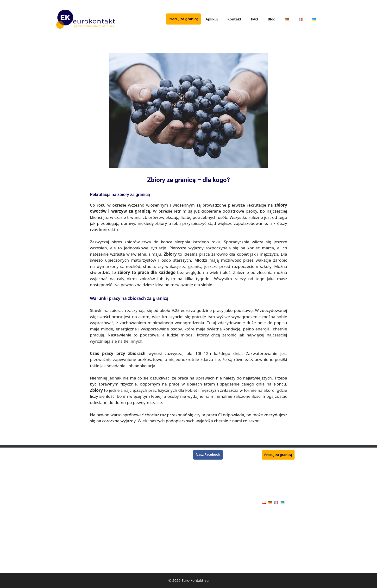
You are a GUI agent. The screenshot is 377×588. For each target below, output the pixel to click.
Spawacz (63, 460)
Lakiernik (63, 494)
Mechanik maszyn (139, 515)
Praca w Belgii (204, 476)
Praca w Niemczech (209, 465)
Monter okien (135, 529)
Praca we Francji (206, 471)
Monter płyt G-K (69, 550)
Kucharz (131, 481)
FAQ (254, 19)
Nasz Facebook (208, 454)
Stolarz (62, 536)
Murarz (62, 474)
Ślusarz (130, 494)
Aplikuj (212, 19)
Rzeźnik (131, 453)
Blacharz (63, 543)
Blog (272, 19)
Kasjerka (63, 487)
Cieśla (61, 529)
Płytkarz (131, 460)
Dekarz (62, 501)
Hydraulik (64, 522)
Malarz (62, 557)
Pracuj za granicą (183, 19)
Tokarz (130, 501)
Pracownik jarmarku (141, 550)
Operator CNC (67, 515)
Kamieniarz (134, 564)
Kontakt (234, 19)
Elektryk (63, 564)
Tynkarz (62, 481)
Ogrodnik (132, 467)
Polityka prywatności (278, 488)
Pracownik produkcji (141, 522)
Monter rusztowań (71, 453)
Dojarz (130, 543)
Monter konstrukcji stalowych (148, 474)
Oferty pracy (272, 495)
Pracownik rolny (137, 536)
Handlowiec (134, 557)
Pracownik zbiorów (71, 467)
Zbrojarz (131, 487)
